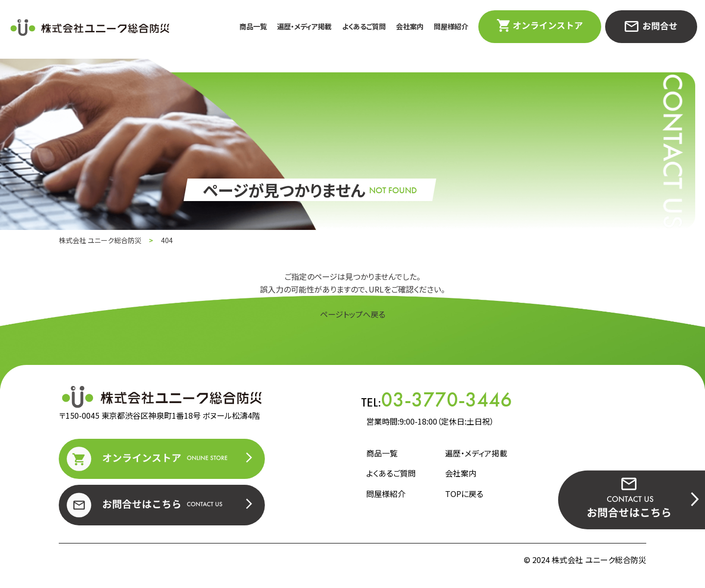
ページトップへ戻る (353, 314)
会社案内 (410, 26)
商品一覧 (253, 26)
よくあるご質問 (364, 26)
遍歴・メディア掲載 (304, 26)
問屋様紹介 (451, 26)
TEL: (437, 400)
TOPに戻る (464, 494)
